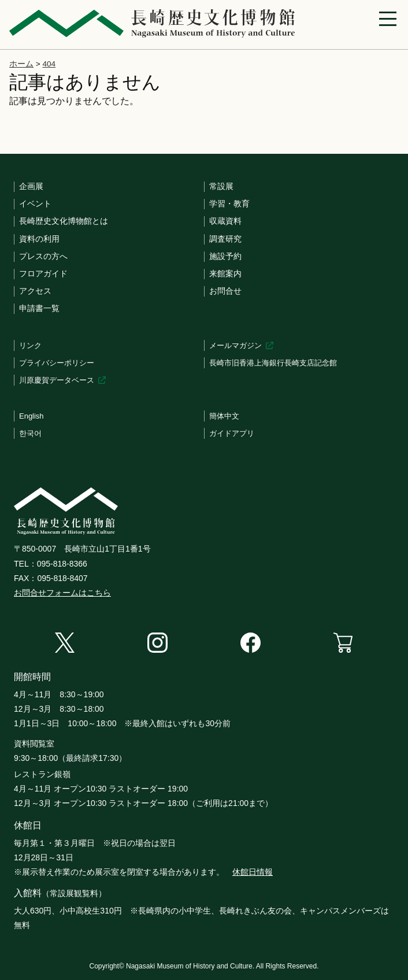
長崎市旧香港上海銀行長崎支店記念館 (273, 363)
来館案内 (225, 273)
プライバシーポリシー (57, 363)
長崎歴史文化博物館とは (64, 221)
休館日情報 (253, 872)
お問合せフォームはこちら (62, 593)
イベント (35, 204)
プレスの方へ (43, 256)
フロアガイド (43, 273)
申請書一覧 (39, 308)
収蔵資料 (225, 221)
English (31, 416)
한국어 (30, 433)
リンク (30, 345)
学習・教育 (229, 204)
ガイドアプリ (232, 433)
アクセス (35, 291)
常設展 (221, 186)
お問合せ (225, 291)
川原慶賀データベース (57, 380)
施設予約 (225, 256)
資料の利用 (39, 239)
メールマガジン (235, 345)
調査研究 (225, 239)
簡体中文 (224, 416)
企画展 (31, 186)
